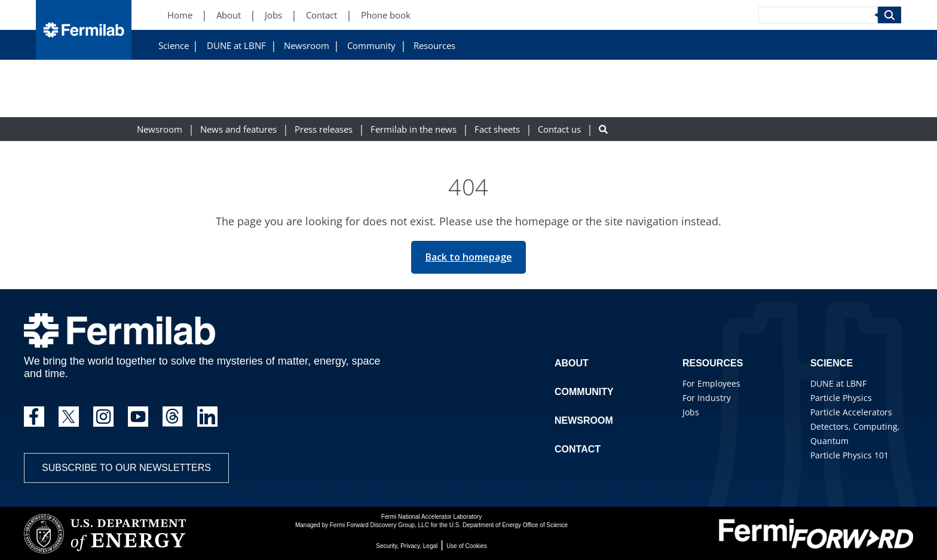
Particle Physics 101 (849, 455)
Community (371, 46)
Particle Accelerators (851, 412)
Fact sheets (497, 129)
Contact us (559, 129)
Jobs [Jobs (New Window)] (273, 15)
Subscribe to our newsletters (126, 468)
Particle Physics (841, 398)
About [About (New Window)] (229, 15)
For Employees (711, 383)
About (572, 363)
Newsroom (307, 46)
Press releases (324, 129)
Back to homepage (469, 257)
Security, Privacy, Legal (407, 546)
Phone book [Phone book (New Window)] (386, 15)
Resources (434, 46)
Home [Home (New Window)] (180, 15)
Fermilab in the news (414, 129)
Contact (578, 449)
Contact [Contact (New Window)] (321, 15)
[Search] (818, 15)
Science (174, 46)
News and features (238, 129)
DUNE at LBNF (236, 46)
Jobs (691, 412)
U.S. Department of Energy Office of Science (509, 525)
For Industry (707, 398)
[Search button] (603, 129)
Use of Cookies (467, 546)
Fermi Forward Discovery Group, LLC (379, 525)
